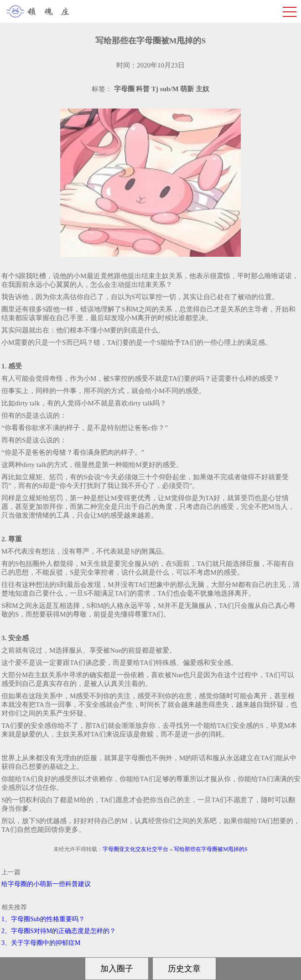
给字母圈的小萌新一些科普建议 (46, 884)
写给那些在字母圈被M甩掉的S (210, 849)
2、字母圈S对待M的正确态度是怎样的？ (59, 931)
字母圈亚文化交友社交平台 (135, 849)
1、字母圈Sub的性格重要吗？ (43, 919)
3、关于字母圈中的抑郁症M (41, 943)
